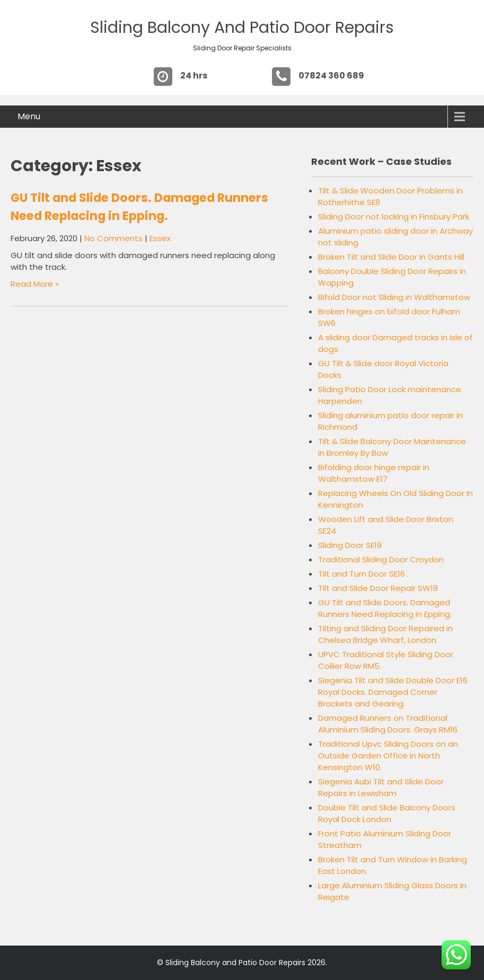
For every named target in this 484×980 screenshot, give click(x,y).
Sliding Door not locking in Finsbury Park (394, 217)
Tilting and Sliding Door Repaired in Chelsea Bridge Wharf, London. (385, 634)
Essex (160, 238)
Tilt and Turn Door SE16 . (363, 574)
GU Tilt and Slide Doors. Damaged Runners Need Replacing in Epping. (385, 608)
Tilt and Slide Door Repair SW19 (378, 588)
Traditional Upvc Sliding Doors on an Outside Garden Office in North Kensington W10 (388, 756)
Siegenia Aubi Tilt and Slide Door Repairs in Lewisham (381, 787)
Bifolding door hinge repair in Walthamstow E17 (374, 473)
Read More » (35, 284)
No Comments (113, 238)
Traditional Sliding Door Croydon (381, 559)
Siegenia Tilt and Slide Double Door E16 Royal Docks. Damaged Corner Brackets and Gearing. (393, 692)
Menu (29, 116)
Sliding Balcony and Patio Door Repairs (242, 28)
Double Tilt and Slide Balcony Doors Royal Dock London (387, 813)
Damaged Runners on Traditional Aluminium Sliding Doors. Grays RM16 (388, 724)
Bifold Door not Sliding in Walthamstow (394, 297)
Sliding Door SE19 (350, 545)
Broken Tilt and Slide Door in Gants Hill (391, 257)
